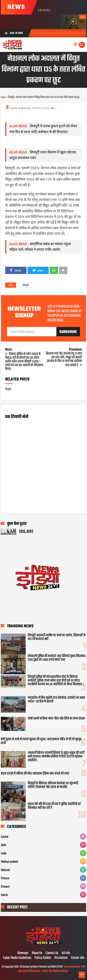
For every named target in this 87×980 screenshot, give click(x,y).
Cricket (5, 837)
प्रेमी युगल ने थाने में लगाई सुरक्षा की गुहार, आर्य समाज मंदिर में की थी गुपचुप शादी (41, 741)
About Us (37, 953)
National (5, 870)
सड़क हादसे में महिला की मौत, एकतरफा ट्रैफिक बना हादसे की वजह (35, 774)
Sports (4, 895)
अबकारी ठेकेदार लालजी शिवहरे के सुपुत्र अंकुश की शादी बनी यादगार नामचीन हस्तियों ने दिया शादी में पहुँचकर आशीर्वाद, (56, 757)
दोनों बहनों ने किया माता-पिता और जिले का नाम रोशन (56, 719)
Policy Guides (43, 958)
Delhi (4, 845)
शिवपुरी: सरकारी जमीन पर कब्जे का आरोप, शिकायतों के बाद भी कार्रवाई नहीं (57, 637)
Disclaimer (61, 958)
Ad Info (66, 953)
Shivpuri (5, 887)
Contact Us (52, 953)
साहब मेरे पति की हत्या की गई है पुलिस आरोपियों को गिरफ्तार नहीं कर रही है (54, 806)
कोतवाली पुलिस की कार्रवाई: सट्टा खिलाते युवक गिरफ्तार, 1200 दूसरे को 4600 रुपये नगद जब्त (57, 658)
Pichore (5, 878)
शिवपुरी (26, 285)
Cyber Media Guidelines (17, 958)
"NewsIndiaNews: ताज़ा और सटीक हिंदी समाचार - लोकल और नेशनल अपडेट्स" (52, 969)
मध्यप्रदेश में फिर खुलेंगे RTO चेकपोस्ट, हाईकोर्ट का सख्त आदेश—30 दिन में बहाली (56, 700)
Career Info (78, 958)
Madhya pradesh (10, 862)
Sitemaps (23, 953)
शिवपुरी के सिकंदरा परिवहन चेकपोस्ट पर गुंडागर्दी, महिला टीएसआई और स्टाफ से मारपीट (53, 785)
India (4, 854)
